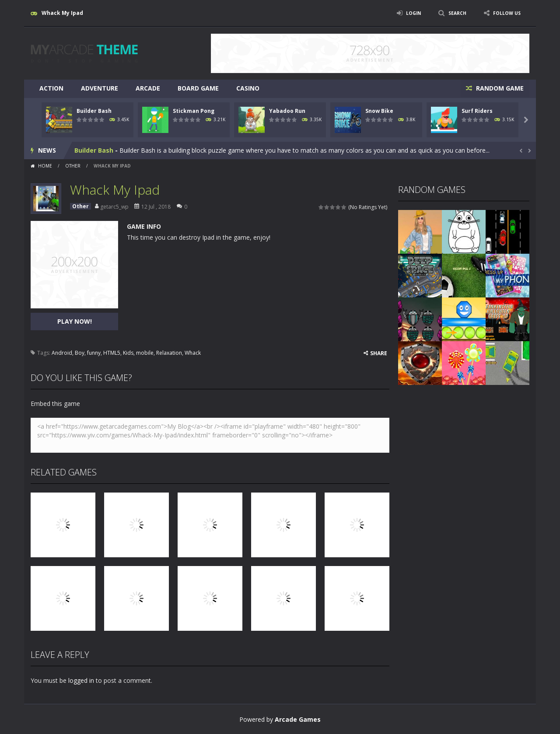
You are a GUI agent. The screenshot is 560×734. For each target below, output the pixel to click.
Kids (128, 352)
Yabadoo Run (287, 110)
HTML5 (112, 352)
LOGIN (405, 13)
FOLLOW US (505, 13)
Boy (80, 352)
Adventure (100, 88)
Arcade (148, 88)
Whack (193, 352)
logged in (81, 680)
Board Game (198, 88)
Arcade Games (298, 718)
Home (45, 165)
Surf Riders (477, 110)
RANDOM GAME (498, 88)
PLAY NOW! (75, 320)
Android (62, 352)
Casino (248, 88)
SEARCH (452, 13)
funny (94, 352)
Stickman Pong (194, 110)
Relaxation (169, 352)
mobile (145, 352)
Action (51, 88)
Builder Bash (94, 110)
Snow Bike (379, 110)
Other (73, 165)
